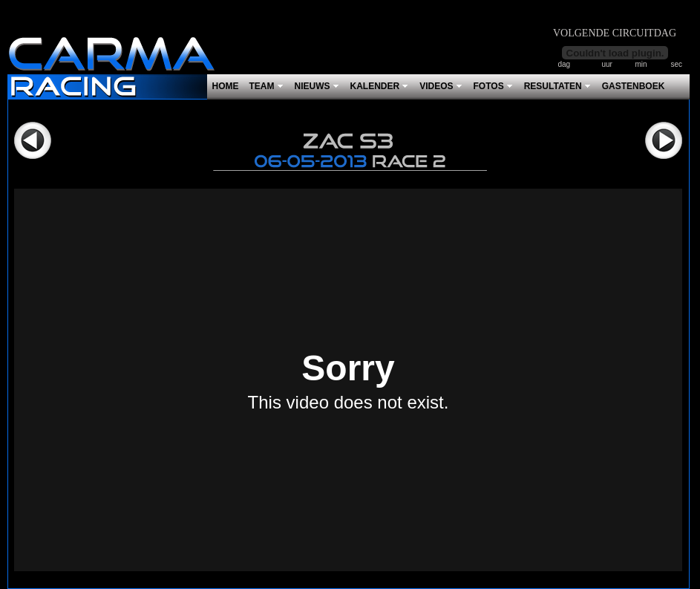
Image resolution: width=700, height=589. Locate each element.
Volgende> (664, 140)
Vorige (33, 140)
